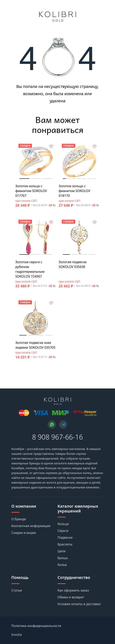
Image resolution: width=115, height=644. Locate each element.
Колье (62, 565)
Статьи (17, 590)
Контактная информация (31, 526)
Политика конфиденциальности (36, 626)
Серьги (63, 531)
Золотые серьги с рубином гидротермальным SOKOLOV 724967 (30, 269)
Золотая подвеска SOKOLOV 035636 (73, 264)
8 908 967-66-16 (57, 437)
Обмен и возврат (71, 597)
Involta (17, 635)
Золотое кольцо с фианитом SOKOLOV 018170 (75, 191)
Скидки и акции (24, 533)
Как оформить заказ (73, 590)
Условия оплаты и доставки (79, 604)
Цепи (62, 551)
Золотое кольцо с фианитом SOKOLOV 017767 (31, 191)
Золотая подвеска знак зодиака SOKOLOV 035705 (35, 345)
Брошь (63, 558)
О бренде (19, 519)
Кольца (63, 524)
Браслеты (65, 544)
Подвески (65, 537)
